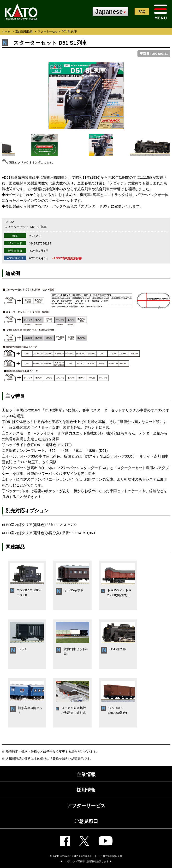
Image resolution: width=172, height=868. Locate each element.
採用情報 (86, 790)
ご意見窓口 (86, 821)
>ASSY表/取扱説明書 (67, 258)
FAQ (142, 12)
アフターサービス (86, 806)
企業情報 (86, 774)
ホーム (6, 31)
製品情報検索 (24, 31)
